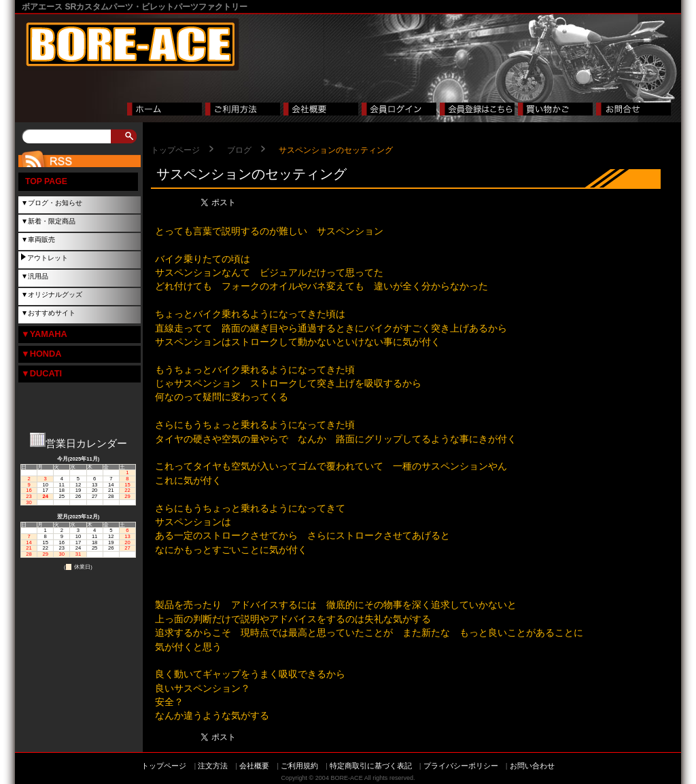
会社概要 (254, 766)
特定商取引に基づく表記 (371, 766)
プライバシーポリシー (461, 766)
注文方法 (213, 766)
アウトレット (48, 258)
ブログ (239, 150)
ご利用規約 (299, 766)
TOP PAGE (46, 181)
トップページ (175, 150)
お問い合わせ (532, 766)
